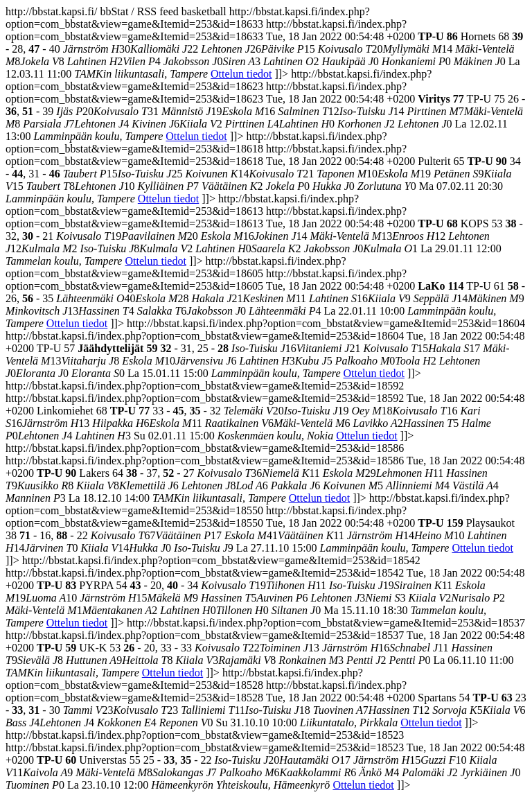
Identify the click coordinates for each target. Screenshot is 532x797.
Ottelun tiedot (241, 74)
